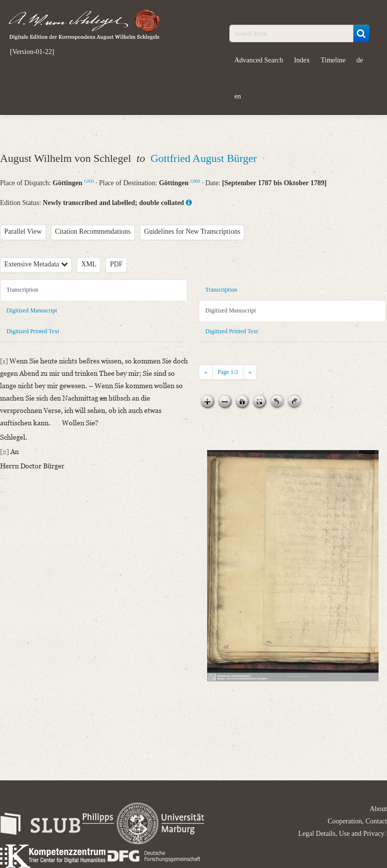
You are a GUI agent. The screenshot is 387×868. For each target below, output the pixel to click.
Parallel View (23, 231)
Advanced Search (259, 60)
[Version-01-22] (32, 52)
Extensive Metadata (36, 264)
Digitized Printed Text (33, 331)
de (359, 60)
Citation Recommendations (93, 231)
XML (89, 264)
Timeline (333, 60)
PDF (116, 264)
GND (89, 181)
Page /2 (228, 372)
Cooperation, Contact (357, 821)
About (378, 809)
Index (302, 60)
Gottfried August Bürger (204, 158)
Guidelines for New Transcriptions (192, 231)
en (238, 96)
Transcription (22, 290)
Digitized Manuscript (32, 310)
